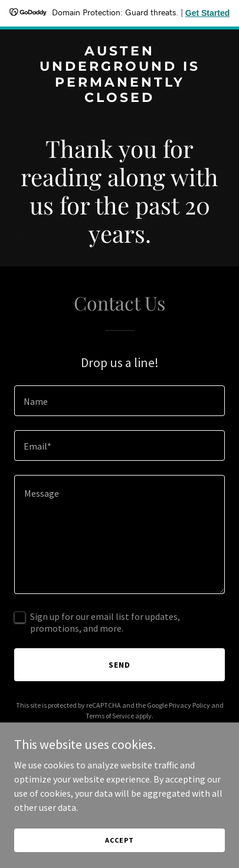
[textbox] (119, 401)
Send (119, 665)
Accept (119, 840)
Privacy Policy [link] (189, 705)
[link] (119, 98)
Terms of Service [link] (110, 716)
